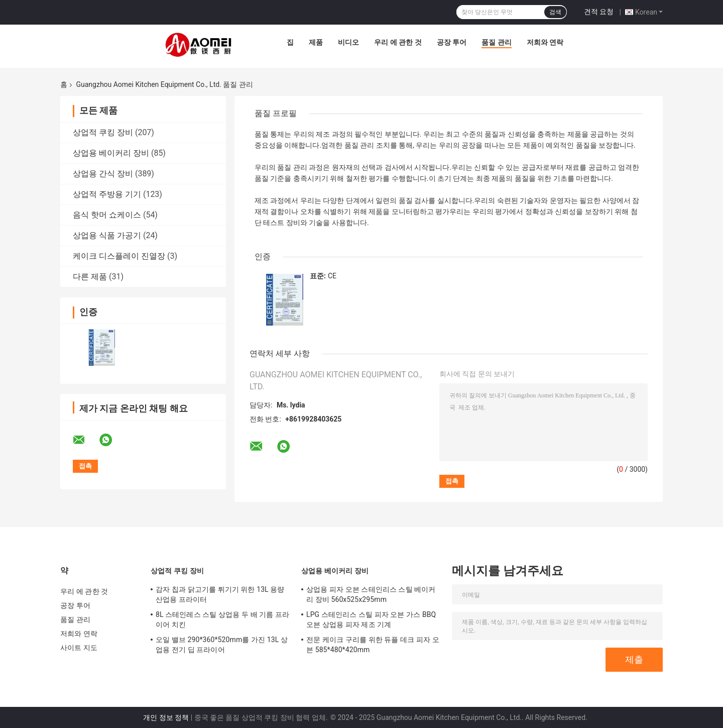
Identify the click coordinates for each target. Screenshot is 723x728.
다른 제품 (90, 277)
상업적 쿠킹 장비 (103, 132)
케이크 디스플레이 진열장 (119, 256)
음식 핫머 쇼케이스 (107, 215)
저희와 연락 (545, 42)
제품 (316, 42)
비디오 (348, 42)
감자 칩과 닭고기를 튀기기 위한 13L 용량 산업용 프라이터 (220, 594)
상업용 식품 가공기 (107, 235)
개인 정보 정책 (166, 717)
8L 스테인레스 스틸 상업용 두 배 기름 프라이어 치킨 (222, 619)
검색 (555, 12)
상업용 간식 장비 (103, 174)
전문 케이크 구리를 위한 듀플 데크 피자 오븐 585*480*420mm (373, 645)
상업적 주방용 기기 (107, 194)
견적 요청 (599, 12)
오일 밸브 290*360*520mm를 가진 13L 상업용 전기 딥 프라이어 (222, 645)
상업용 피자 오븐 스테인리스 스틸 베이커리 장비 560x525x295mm (371, 594)
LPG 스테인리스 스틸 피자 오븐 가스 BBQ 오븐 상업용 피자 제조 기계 (371, 619)
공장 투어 (452, 42)
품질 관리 (496, 42)
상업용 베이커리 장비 (111, 153)
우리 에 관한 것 (398, 42)
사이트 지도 (79, 648)
